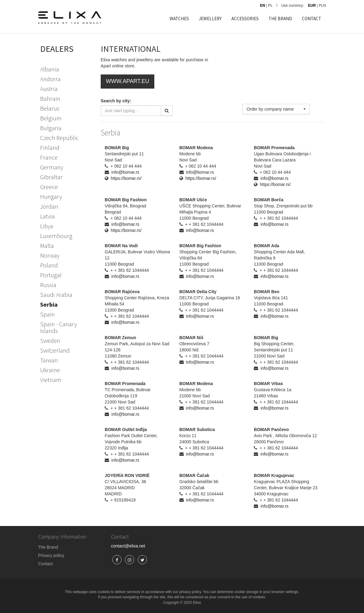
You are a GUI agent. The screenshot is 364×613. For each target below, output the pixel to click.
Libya (47, 226)
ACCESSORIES (245, 19)
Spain (47, 314)
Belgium (51, 118)
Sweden (50, 341)
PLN (322, 6)
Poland (49, 265)
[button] (276, 109)
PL (270, 6)
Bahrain (50, 98)
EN (263, 6)
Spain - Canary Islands (58, 327)
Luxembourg (56, 236)
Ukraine (50, 370)
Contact (46, 564)
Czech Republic (59, 138)
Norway (50, 255)
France (49, 157)
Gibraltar (51, 177)
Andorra (50, 79)
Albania (50, 69)
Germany (52, 167)
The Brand (48, 547)
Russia (48, 285)
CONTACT (311, 19)
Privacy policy (51, 555)
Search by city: (116, 101)
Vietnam (51, 380)
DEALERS (57, 49)
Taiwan (49, 360)
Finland (50, 148)
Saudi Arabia (56, 295)
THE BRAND (280, 19)
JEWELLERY (210, 19)
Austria (49, 89)
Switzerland (55, 350)
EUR (312, 6)
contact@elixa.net (128, 546)
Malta (47, 246)
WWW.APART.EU (128, 81)
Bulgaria (51, 128)
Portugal (51, 275)
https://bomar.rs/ (126, 178)
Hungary (51, 197)
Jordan (49, 206)
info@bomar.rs (125, 172)
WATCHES (179, 19)
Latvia (47, 216)
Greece (49, 187)
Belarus (50, 108)
